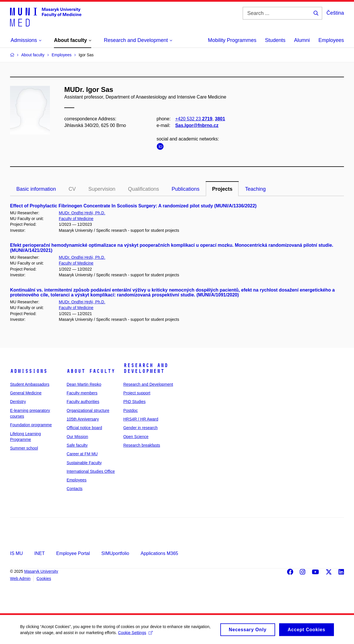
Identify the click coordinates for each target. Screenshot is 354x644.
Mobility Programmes (232, 40)
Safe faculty (77, 445)
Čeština (335, 13)
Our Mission (77, 437)
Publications (185, 189)
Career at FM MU (82, 454)
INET (39, 553)
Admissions (29, 371)
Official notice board (84, 428)
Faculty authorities (83, 402)
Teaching (255, 189)
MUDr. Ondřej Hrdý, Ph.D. (82, 213)
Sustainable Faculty (84, 463)
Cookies (44, 579)
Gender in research (141, 428)
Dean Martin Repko (84, 384)
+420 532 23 (194, 119)
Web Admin (20, 579)
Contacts (74, 489)
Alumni (302, 40)
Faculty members (82, 393)
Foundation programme (31, 425)
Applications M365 (159, 553)
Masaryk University (41, 571)
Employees (331, 40)
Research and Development (146, 368)
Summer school (24, 448)
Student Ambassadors (30, 384)
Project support (137, 393)
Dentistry (18, 402)
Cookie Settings (135, 635)
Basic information (36, 189)
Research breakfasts (142, 445)
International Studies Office (91, 471)
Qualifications (143, 189)
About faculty (91, 371)
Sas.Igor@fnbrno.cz (197, 125)
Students (275, 40)
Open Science (136, 437)
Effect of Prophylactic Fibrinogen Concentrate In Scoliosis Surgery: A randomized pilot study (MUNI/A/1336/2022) (133, 206)
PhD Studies (135, 402)
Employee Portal (73, 553)
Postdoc (131, 410)
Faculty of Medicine (76, 219)
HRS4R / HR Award (141, 419)
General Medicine (26, 393)
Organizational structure (88, 410)
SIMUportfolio (115, 553)
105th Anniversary (83, 419)
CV (72, 189)
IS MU (16, 553)
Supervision (102, 189)
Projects (222, 189)
